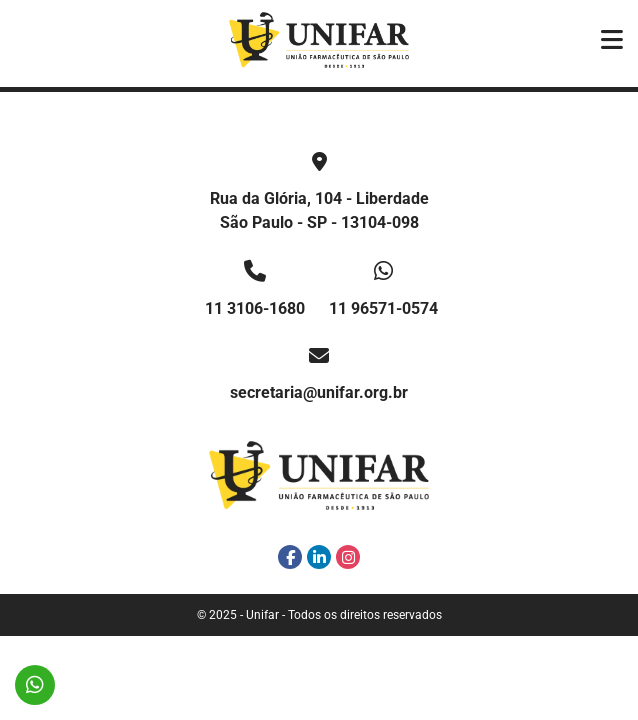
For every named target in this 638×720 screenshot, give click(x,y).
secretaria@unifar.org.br (319, 392)
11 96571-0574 (383, 308)
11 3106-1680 (255, 308)
